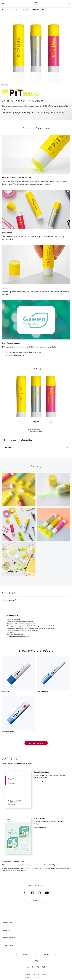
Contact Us (26, 955)
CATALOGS (46, 955)
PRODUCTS (7, 923)
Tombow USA (29, 974)
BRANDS (6, 930)
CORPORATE (8, 945)
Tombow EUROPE (42, 974)
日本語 (36, 961)
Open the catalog (38, 781)
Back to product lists (36, 743)
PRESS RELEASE (10, 938)
